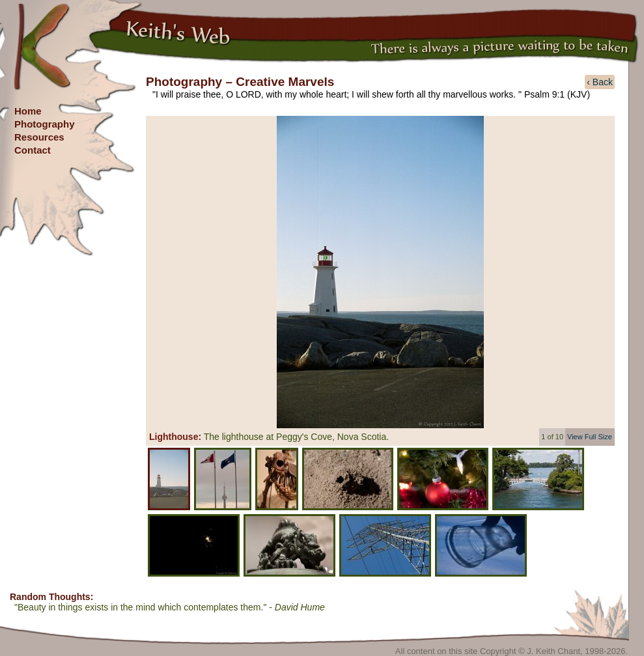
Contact (33, 150)
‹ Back (600, 82)
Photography (45, 124)
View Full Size (590, 437)
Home (28, 111)
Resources (39, 137)
